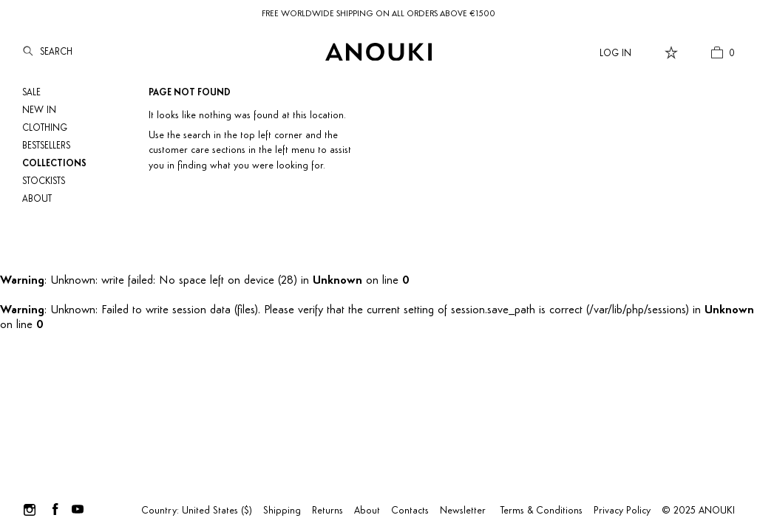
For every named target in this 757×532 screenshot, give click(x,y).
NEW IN (39, 110)
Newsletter (463, 511)
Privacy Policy (622, 511)
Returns (327, 511)
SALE (31, 93)
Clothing (45, 128)
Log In (615, 54)
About (37, 199)
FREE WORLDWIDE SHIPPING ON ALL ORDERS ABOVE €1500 (378, 14)
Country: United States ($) (197, 511)
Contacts (410, 511)
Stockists (44, 181)
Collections (54, 164)
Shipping (282, 511)
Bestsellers (46, 146)
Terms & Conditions (542, 511)
